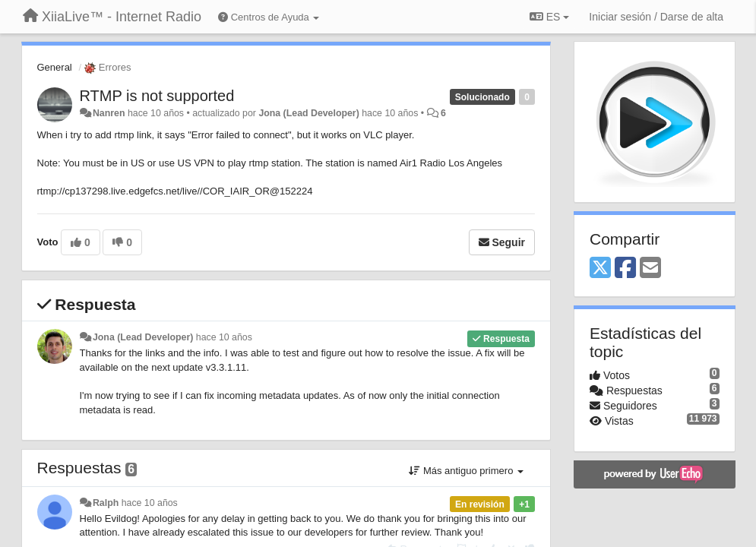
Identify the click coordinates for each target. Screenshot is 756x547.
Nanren (109, 113)
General (55, 67)
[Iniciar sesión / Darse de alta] (656, 17)
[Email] (650, 269)
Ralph (106, 503)
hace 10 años (224, 337)
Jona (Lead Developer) (308, 113)
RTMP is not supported (157, 96)
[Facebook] (625, 269)
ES (549, 17)
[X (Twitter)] (600, 269)
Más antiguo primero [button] (466, 471)
